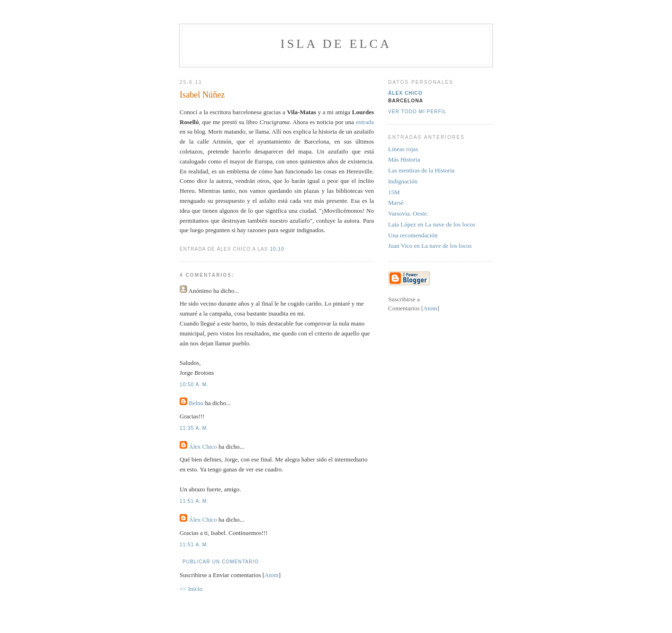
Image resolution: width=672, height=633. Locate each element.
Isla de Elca (336, 44)
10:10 (277, 249)
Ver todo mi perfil (417, 112)
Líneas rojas (403, 149)
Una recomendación (413, 235)
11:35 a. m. (194, 428)
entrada (365, 122)
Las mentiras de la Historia (421, 170)
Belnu (196, 403)
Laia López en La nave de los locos (432, 224)
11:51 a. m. (194, 501)
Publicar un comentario (221, 562)
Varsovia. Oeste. (408, 213)
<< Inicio (191, 589)
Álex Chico (203, 447)
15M (394, 192)
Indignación (403, 181)
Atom (272, 575)
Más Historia (404, 159)
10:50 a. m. (194, 384)
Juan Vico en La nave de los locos (430, 246)
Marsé (396, 203)
